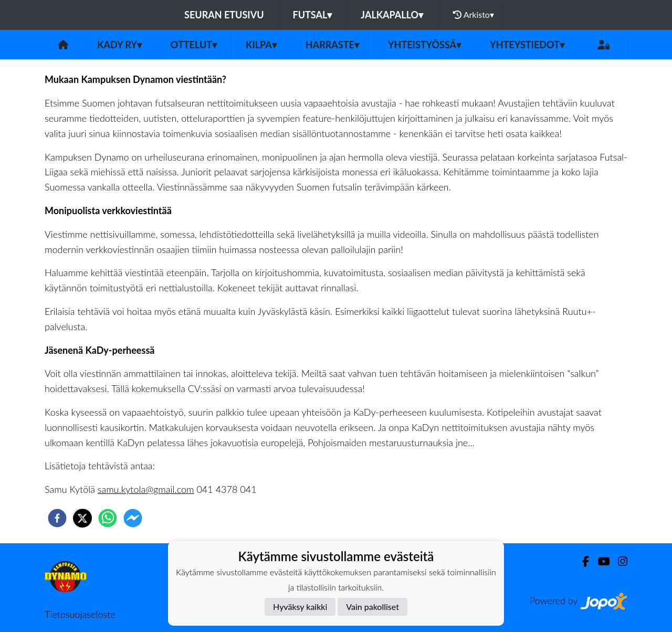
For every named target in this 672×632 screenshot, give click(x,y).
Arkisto (474, 15)
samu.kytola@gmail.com (146, 489)
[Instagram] (618, 561)
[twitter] (82, 518)
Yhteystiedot (527, 45)
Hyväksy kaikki (300, 607)
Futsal (313, 15)
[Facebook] (581, 561)
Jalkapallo (392, 15)
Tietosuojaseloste (80, 614)
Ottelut (194, 45)
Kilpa (261, 45)
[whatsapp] (108, 518)
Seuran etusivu (224, 15)
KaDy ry (119, 45)
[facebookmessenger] (133, 518)
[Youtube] (599, 561)
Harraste (332, 45)
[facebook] (57, 518)
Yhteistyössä (424, 45)
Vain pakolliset (372, 607)
